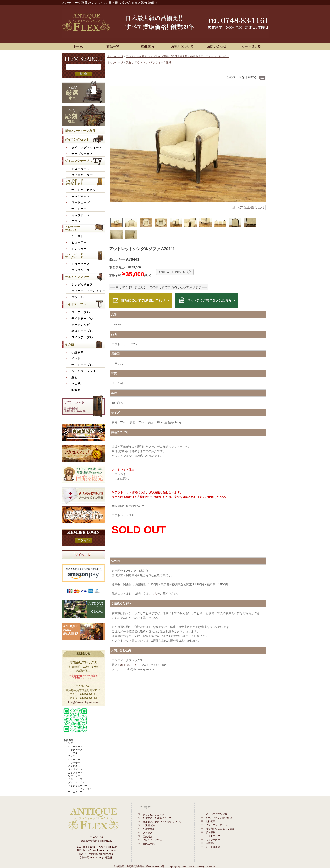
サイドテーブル (76, 304)
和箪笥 (76, 390)
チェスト (78, 236)
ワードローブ (81, 203)
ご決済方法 (149, 825)
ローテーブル (81, 312)
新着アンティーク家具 (80, 131)
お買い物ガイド (182, 46)
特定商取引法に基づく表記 (220, 829)
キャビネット (81, 196)
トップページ (115, 56)
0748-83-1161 (129, 665)
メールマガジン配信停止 (219, 818)
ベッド (76, 359)
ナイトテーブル (82, 365)
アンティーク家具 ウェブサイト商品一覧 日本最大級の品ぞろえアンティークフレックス (178, 56)
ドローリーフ (81, 169)
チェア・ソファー (77, 277)
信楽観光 (210, 843)
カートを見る (251, 46)
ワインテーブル (82, 337)
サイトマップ (213, 836)
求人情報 (210, 832)
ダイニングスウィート (87, 148)
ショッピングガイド (153, 814)
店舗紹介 (147, 836)
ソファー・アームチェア (88, 291)
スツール (78, 297)
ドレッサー (79, 249)
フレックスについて (153, 840)
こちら (153, 594)
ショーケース (81, 264)
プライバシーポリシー (218, 825)
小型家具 (78, 352)
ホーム (79, 46)
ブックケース (81, 270)
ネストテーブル (82, 331)
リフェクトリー (82, 175)
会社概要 (210, 821)
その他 (69, 344)
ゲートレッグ (81, 325)
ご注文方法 (149, 829)
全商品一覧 (149, 844)
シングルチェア (82, 285)
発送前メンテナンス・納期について (162, 822)
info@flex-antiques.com (83, 703)
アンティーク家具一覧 (113, 46)
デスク (76, 221)
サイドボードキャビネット (74, 182)
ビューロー (79, 243)
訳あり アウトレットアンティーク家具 (148, 62)
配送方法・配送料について (157, 818)
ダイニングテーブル (79, 161)
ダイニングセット (77, 139)
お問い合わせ (217, 46)
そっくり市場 (213, 847)
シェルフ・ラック (84, 371)
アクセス (147, 833)
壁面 (74, 378)
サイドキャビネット (85, 190)
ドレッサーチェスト (73, 228)
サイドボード (81, 209)
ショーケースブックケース (74, 256)
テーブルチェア (82, 154)
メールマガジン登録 (216, 814)
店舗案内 (148, 46)
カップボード (81, 215)
